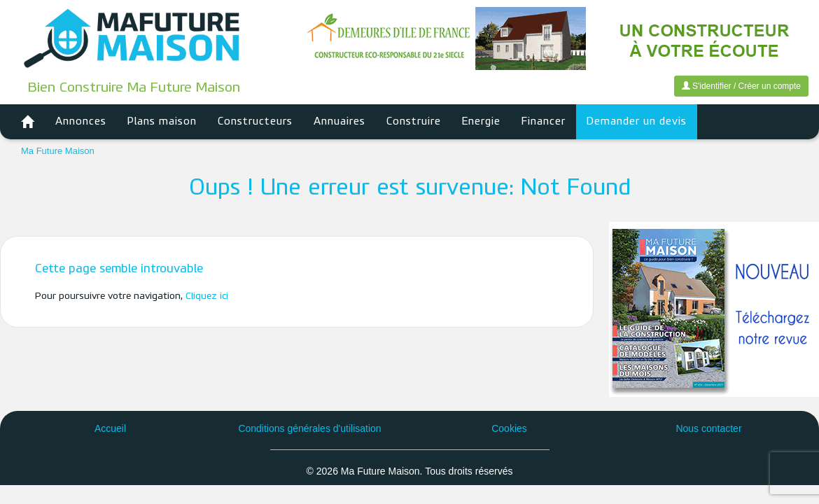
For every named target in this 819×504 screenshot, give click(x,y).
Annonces (81, 122)
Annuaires (339, 122)
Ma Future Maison (58, 151)
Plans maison (162, 122)
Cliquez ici (207, 296)
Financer (544, 122)
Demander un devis (637, 122)
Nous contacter (708, 428)
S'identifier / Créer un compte (741, 86)
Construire (414, 122)
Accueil (110, 428)
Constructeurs (255, 122)
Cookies (509, 428)
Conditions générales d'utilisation (309, 428)
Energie (481, 122)
